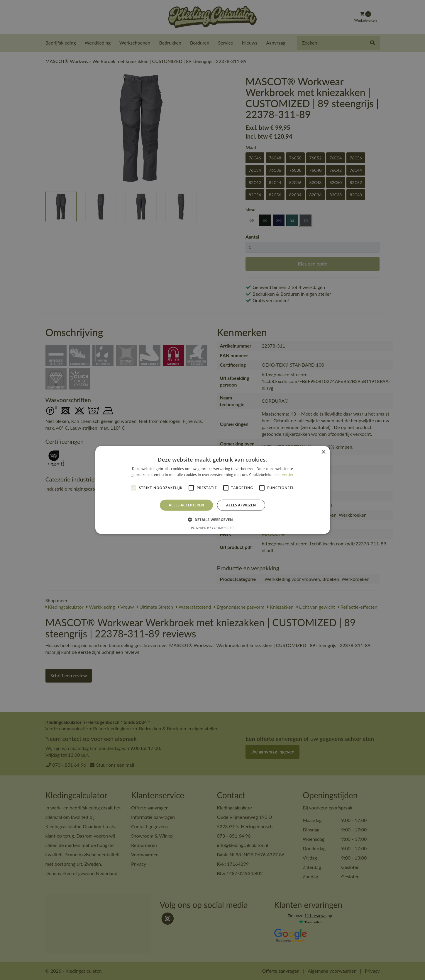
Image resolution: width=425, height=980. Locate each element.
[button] (212, 520)
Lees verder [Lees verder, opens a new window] (283, 475)
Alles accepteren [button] (186, 505)
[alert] (212, 490)
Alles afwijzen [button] (241, 505)
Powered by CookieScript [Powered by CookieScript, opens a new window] (212, 528)
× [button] (323, 452)
